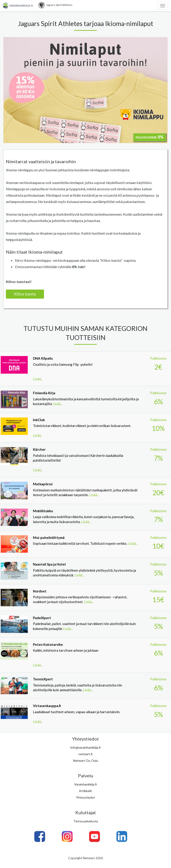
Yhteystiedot (85, 797)
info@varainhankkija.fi (85, 747)
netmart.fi (85, 754)
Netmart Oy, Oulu (86, 761)
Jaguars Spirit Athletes (55, 5)
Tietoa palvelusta (86, 821)
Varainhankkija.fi (85, 784)
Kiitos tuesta (25, 294)
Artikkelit (85, 791)
